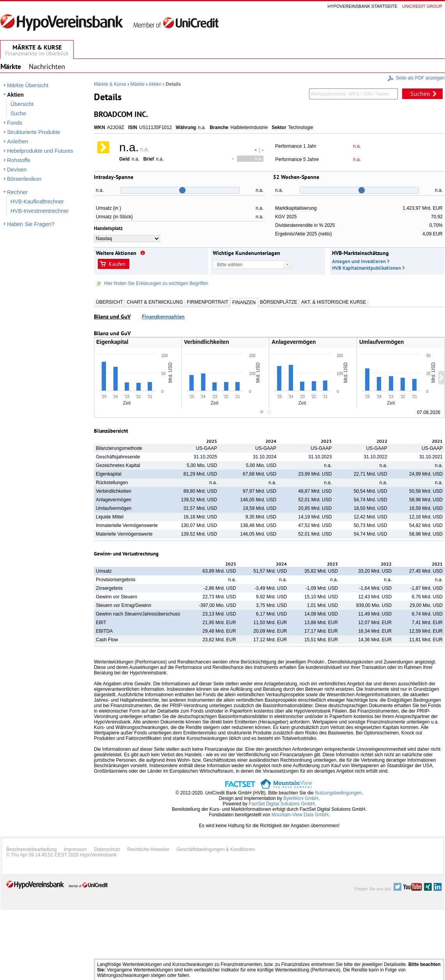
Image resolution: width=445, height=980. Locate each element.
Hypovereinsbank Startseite (363, 6)
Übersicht (22, 104)
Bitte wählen (230, 265)
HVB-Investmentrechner (40, 211)
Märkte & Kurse (110, 84)
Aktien (15, 95)
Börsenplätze (279, 302)
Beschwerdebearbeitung (31, 849)
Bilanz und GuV (112, 317)
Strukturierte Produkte (34, 132)
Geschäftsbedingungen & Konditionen (216, 849)
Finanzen (244, 302)
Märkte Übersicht (28, 85)
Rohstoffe (19, 160)
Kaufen (117, 264)
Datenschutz (107, 849)
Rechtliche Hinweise (148, 849)
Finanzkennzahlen (163, 317)
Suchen (420, 94)
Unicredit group (422, 6)
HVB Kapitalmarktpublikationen (366, 268)
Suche (18, 113)
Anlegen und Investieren (359, 261)
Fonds (15, 123)
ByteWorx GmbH (301, 798)
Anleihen (18, 142)
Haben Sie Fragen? (31, 224)
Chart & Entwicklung (155, 302)
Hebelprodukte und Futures (40, 151)
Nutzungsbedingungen (338, 793)
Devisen (17, 170)
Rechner (17, 192)
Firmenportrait (208, 302)
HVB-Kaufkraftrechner (37, 202)
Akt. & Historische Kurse (334, 302)
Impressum (75, 849)
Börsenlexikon (24, 179)
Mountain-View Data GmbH (300, 815)
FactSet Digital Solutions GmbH (282, 804)
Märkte (137, 84)
